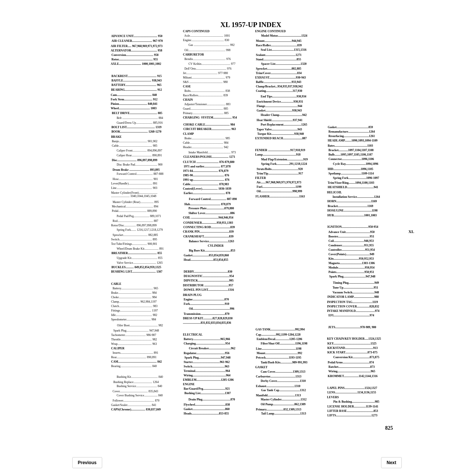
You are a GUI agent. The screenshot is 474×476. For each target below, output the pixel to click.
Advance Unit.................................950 (352, 232)
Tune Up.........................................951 (355, 288)
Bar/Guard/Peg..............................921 (207, 389)
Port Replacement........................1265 (284, 125)
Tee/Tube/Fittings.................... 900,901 (134, 244)
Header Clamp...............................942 (284, 115)
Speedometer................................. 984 (133, 319)
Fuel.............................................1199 (279, 187)
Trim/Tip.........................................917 (280, 174)
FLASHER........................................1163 (280, 197)
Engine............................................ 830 (206, 40)
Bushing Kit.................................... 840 (140, 377)
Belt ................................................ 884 (140, 118)
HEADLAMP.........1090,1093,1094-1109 (353, 141)
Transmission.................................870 (207, 314)
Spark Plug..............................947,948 (207, 358)
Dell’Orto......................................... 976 (208, 69)
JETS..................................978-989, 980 (352, 327)
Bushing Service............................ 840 (139, 386)
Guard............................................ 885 (206, 109)
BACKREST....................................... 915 (136, 76)
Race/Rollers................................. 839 (205, 95)
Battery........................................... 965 (135, 288)
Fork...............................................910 (206, 304)
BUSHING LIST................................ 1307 (137, 272)
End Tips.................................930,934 (283, 96)
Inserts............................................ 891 (135, 353)
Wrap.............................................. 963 (134, 344)
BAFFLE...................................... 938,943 (137, 81)
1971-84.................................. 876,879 (206, 171)
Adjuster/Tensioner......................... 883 (208, 104)
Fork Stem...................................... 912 (134, 99)
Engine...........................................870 (206, 299)
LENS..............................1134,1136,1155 (352, 392)
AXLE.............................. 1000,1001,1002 (136, 64)
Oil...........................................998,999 (279, 191)
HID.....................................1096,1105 (351, 169)
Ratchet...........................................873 (352, 367)
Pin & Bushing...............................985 (356, 402)
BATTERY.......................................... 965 (136, 85)
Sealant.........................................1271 (279, 55)
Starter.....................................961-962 (207, 362)
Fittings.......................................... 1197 (134, 311)
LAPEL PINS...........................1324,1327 (352, 388)
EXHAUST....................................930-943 (281, 78)
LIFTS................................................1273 (352, 415)
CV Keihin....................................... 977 (212, 64)
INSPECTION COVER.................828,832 (353, 307)
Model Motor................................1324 (284, 36)
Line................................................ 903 (134, 188)
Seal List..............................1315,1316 (284, 50)
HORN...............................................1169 (352, 201)
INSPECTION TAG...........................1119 (353, 302)
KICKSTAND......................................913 (353, 348)
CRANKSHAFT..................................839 (208, 237)
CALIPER (118, 348)
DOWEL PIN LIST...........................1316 (209, 290)
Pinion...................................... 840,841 (134, 104)
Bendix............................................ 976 (208, 59)
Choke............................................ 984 (134, 297)
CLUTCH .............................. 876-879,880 (209, 162)
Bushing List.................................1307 (208, 393)
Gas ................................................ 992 (211, 45)
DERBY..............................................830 (208, 272)
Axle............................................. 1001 (207, 36)
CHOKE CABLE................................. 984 (209, 125)
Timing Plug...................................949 (356, 283)
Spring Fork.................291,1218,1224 (284, 164)
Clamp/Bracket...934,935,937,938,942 (279, 86)
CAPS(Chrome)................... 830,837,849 (136, 410)
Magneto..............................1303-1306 (352, 263)
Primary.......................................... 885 (206, 113)
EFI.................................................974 (351, 315)
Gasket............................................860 (207, 409)
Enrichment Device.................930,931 (280, 102)
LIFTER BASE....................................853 (353, 411)
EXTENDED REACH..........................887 (281, 138)
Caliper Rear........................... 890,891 (139, 155)
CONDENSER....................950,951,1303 (208, 223)
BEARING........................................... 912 (136, 90)
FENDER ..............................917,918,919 (280, 150)
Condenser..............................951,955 (351, 245)
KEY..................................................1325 (352, 344)
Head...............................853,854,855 (206, 260)
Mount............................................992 (279, 353)
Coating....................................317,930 (279, 91)
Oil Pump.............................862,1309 (283, 404)
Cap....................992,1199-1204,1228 (278, 335)
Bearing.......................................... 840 (134, 366)
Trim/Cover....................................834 (279, 73)
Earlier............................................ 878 (207, 193)
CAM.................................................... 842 (136, 362)
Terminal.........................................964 (207, 371)
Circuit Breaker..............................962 (212, 348)
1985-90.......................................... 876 (206, 175)
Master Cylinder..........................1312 (284, 400)
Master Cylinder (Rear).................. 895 (135, 202)
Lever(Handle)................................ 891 (134, 184)
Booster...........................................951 (351, 237)
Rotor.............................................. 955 (135, 59)
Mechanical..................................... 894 (135, 207)
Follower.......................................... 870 (136, 401)
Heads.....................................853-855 (206, 414)
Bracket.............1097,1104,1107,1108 (351, 150)
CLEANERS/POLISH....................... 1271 (209, 157)
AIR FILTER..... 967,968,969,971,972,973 (137, 46)
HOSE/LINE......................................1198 (353, 211)
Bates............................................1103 (350, 146)
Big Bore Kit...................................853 (212, 251)
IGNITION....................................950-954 (353, 227)
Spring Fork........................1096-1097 (356, 178)
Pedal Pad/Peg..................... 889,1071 (139, 216)
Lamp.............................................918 (278, 155)
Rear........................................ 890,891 (134, 357)
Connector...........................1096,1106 (351, 159)
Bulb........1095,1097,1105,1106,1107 (351, 155)
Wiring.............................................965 (352, 371)
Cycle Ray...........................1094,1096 (355, 164)
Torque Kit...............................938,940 (281, 134)
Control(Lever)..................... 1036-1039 (207, 189)
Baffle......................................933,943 (278, 82)
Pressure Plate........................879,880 (211, 208)
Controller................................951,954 (352, 250)
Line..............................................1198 (279, 349)
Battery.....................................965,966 (207, 339)
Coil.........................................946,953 (351, 241)
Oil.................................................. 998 (207, 50)
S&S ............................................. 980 (205, 82)
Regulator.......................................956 (206, 353)
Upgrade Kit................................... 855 (140, 258)
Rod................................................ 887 (135, 221)
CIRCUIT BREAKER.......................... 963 (210, 129)
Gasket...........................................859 (350, 127)
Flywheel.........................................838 (207, 405)
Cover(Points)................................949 (351, 254)
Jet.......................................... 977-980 (206, 73)
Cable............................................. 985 (134, 146)
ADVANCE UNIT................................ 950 (137, 36)
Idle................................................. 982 (134, 315)
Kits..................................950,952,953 (351, 259)
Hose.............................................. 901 (135, 179)
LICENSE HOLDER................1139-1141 (353, 407)
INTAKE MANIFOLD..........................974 (353, 311)
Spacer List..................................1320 (284, 64)
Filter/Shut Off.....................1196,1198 (284, 344)
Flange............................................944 (279, 106)
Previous (87, 463)
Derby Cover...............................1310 (283, 381)
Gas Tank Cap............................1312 (283, 390)
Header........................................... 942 (206, 147)
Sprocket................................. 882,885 (135, 235)
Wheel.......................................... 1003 (134, 108)
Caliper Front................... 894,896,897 (139, 151)
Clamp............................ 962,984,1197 (134, 302)
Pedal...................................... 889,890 (134, 211)
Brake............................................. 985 (207, 138)
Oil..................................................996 (212, 309)
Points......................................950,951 (351, 272)
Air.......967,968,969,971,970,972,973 (279, 182)
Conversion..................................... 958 (135, 55)
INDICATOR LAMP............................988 (353, 297)
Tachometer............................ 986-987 (134, 335)
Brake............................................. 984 (134, 293)
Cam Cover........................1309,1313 (283, 372)
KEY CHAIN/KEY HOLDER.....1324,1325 (354, 339)
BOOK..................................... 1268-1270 (136, 132)
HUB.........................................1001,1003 (352, 215)
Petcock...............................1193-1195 (278, 358)
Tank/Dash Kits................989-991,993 (284, 362)
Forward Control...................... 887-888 (140, 174)
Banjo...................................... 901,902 (134, 141)
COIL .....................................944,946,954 (208, 218)
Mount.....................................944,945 (279, 41)
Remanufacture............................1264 (352, 132)
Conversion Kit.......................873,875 (356, 357)
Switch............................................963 (206, 367)
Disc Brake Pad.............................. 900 (140, 165)
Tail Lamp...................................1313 (284, 414)
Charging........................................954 (207, 344)
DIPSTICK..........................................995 (209, 281)
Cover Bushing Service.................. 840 (140, 395)
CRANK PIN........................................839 (208, 232)
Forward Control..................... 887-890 (213, 199)
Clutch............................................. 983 (134, 306)
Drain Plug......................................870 (212, 400)
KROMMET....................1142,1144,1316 (353, 376)
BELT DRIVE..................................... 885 (137, 113)
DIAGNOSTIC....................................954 (209, 276)
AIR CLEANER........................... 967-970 (137, 41)
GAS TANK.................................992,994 (280, 329)
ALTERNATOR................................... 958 (136, 51)
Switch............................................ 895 (134, 239)
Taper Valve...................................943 (279, 129)
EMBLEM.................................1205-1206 (208, 380)
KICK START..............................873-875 (352, 352)
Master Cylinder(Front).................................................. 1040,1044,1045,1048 (134, 194)
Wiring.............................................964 (207, 375)
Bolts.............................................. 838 (207, 91)
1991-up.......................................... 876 (206, 180)
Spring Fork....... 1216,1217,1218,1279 (140, 230)
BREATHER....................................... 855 (137, 253)
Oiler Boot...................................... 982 (140, 325)
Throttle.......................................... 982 (134, 339)
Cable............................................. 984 (206, 143)
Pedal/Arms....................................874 (351, 362)
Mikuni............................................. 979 (207, 78)
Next (391, 463)
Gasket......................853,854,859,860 (206, 255)
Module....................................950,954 (351, 268)
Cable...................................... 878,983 (206, 184)
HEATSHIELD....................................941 (353, 187)
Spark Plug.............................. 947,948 (136, 331)
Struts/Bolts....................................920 (280, 169)
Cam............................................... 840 (134, 95)
